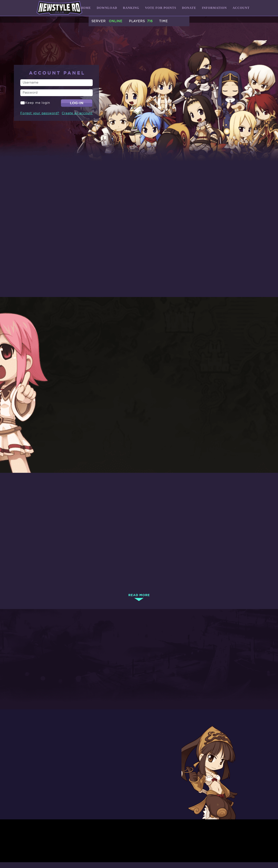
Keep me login (37, 103)
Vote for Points (161, 8)
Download (107, 8)
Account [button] (241, 8)
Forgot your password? (40, 113)
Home (86, 8)
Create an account (77, 113)
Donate (189, 8)
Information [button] (214, 8)
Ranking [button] (131, 8)
